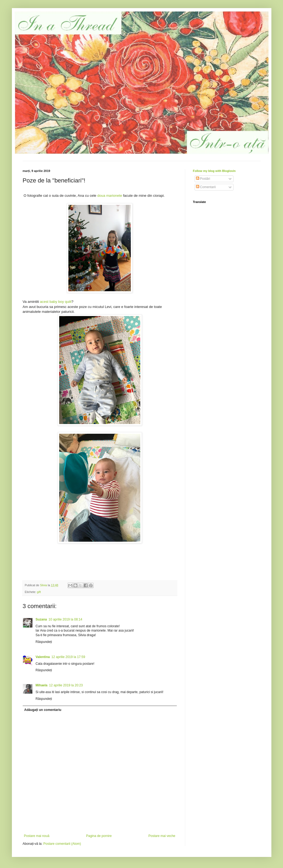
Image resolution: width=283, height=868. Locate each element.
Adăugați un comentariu (43, 710)
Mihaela (42, 685)
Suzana (41, 619)
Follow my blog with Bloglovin (214, 171)
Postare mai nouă (37, 836)
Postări (203, 179)
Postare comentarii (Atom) (62, 844)
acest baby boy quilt (56, 302)
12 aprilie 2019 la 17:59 (68, 657)
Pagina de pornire (99, 836)
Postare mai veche (162, 836)
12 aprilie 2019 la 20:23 (66, 685)
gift (39, 592)
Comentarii (206, 187)
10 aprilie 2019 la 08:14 (66, 619)
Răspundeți (44, 642)
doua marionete (110, 196)
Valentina (43, 657)
